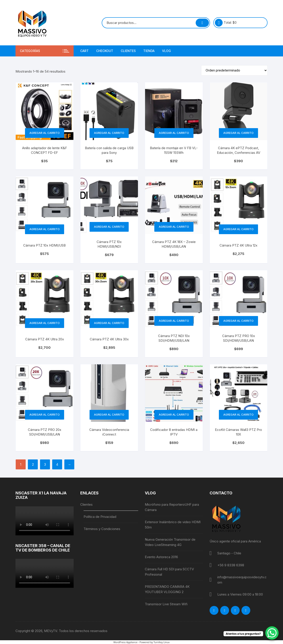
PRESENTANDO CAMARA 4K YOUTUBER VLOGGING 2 (167, 589)
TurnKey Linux (162, 642)
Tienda (149, 51)
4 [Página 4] (57, 464)
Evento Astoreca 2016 (161, 557)
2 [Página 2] (33, 464)
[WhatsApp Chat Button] (272, 633)
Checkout (105, 51)
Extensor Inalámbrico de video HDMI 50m (173, 525)
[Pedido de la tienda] (234, 70)
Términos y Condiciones (102, 529)
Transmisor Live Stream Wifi (166, 604)
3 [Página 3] (45, 464)
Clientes (128, 51)
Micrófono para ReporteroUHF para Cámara (172, 507)
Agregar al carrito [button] (45, 133)
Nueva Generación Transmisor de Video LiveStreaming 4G (170, 542)
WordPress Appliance (125, 642)
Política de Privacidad (100, 517)
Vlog (166, 51)
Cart (84, 51)
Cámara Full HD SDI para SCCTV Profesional (169, 572)
